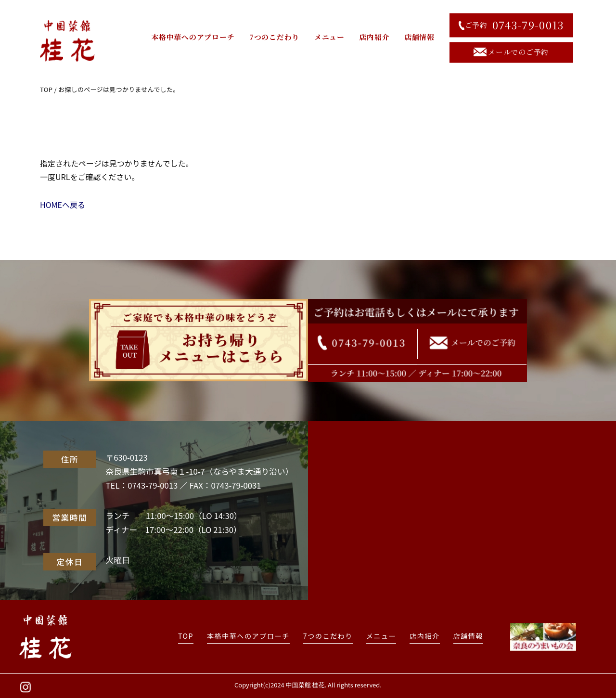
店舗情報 (419, 37)
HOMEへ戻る (63, 205)
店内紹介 (374, 37)
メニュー (329, 37)
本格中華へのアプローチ (193, 37)
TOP (46, 89)
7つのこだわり (274, 37)
